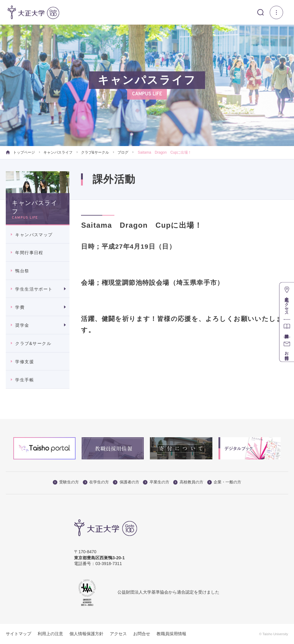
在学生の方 (96, 482)
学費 (20, 307)
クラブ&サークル (95, 152)
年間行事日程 (29, 253)
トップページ (20, 152)
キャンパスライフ (58, 152)
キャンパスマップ (34, 235)
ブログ (123, 152)
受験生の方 (66, 482)
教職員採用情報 (171, 634)
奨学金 (22, 325)
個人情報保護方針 (86, 634)
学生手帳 (25, 380)
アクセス (118, 634)
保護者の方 (126, 482)
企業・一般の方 (224, 482)
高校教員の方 (188, 482)
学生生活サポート (34, 289)
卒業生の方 (156, 482)
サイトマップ (19, 634)
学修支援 (25, 362)
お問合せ (142, 634)
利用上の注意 (50, 634)
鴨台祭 (22, 271)
